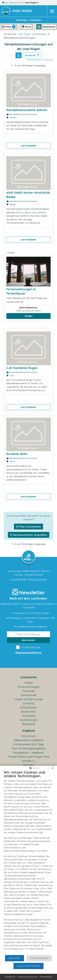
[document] (28, 862)
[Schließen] (52, 768)
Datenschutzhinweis (28, 977)
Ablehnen (15, 958)
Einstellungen (39, 958)
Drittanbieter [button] (46, 977)
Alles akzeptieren (28, 966)
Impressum (10, 977)
